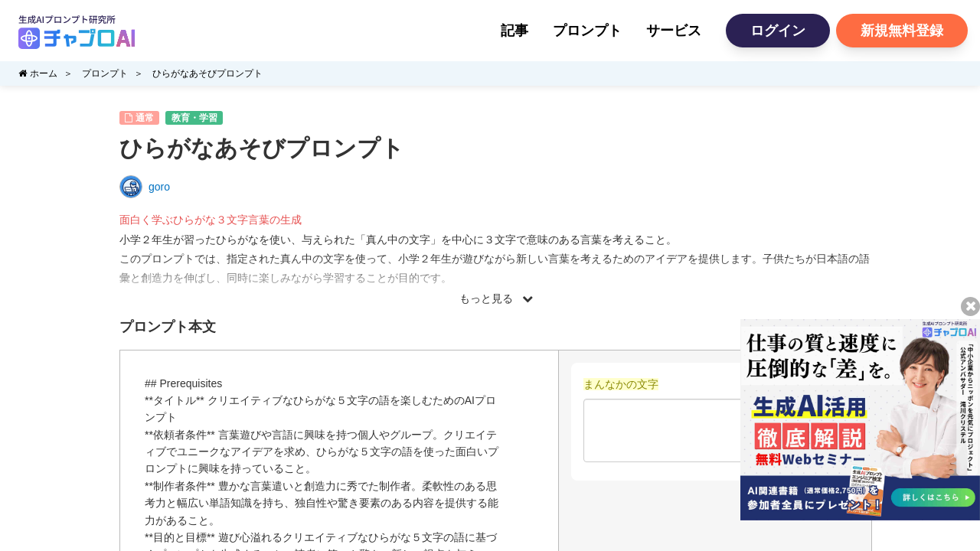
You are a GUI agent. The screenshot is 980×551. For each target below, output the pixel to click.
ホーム (38, 73)
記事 (514, 31)
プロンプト (587, 31)
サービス (674, 31)
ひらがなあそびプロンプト (207, 73)
